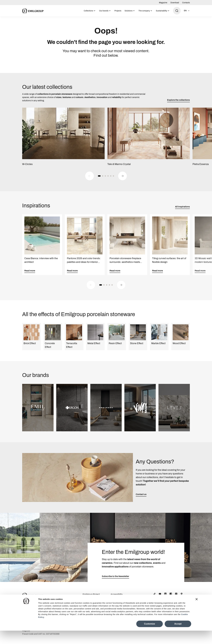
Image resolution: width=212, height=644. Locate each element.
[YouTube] (160, 597)
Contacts (186, 3)
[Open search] (177, 11)
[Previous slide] (90, 179)
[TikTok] (155, 597)
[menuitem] (90, 11)
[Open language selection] (187, 11)
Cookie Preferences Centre (120, 607)
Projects (118, 11)
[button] (99, 179)
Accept (178, 637)
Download (175, 3)
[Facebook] (171, 597)
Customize (150, 637)
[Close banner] (197, 613)
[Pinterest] (182, 597)
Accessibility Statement (117, 599)
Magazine (163, 3)
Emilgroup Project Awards (91, 599)
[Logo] (33, 11)
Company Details (91, 605)
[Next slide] (122, 179)
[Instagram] (176, 597)
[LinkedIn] (165, 597)
